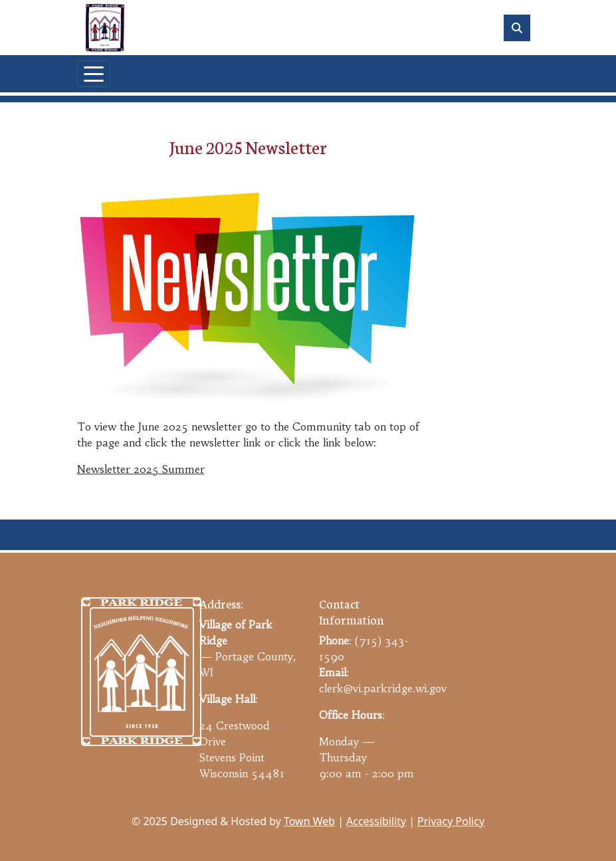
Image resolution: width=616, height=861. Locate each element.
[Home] (105, 28)
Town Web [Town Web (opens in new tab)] (309, 821)
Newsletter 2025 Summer (141, 469)
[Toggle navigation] (94, 74)
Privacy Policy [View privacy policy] (451, 821)
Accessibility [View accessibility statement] (376, 821)
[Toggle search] (517, 28)
